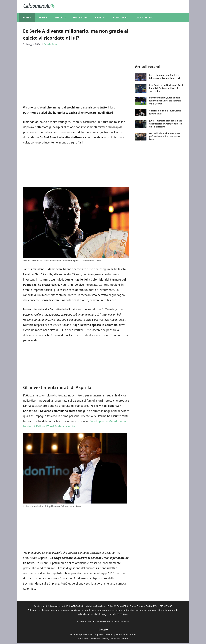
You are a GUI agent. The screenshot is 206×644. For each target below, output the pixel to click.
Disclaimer (123, 639)
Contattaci (123, 621)
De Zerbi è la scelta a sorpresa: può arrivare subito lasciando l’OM (165, 136)
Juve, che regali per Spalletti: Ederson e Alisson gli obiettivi (165, 77)
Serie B (43, 18)
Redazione (95, 639)
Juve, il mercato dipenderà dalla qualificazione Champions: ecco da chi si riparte (166, 124)
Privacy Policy (109, 639)
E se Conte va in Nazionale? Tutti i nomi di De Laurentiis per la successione (166, 88)
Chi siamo (83, 639)
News (102, 18)
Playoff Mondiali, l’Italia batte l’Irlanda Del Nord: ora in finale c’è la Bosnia (165, 101)
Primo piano (120, 18)
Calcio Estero (144, 18)
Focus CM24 (80, 18)
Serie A (27, 18)
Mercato (60, 18)
